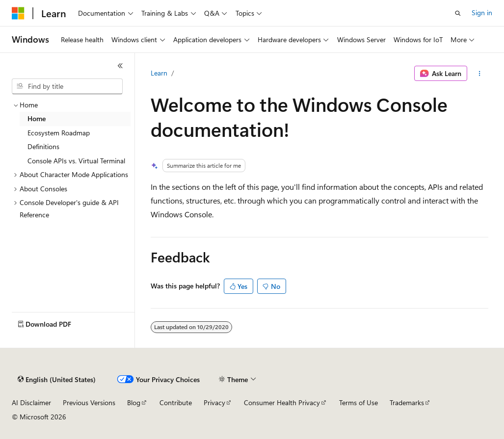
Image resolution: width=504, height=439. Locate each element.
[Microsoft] (18, 13)
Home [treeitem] (37, 118)
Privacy (214, 402)
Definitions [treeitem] (43, 146)
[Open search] (458, 13)
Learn (159, 73)
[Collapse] (120, 66)
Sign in (482, 13)
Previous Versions (89, 402)
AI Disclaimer (31, 402)
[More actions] (480, 74)
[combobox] (67, 86)
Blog (134, 402)
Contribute (176, 402)
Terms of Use (358, 402)
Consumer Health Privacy (282, 402)
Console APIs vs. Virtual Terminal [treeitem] (76, 161)
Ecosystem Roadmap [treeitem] (59, 133)
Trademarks (407, 402)
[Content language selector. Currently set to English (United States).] (57, 380)
